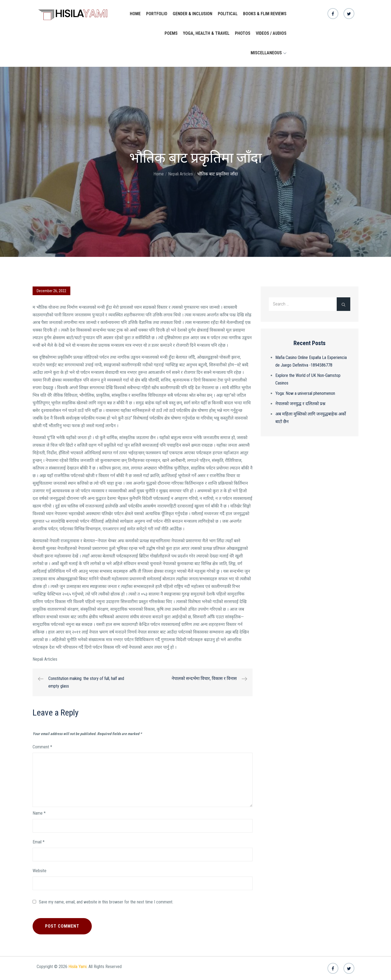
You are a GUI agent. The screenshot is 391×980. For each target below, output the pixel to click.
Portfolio (157, 14)
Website (40, 871)
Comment (42, 747)
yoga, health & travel (206, 33)
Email (39, 842)
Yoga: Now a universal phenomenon (305, 393)
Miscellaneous (269, 53)
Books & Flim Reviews (265, 14)
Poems (171, 33)
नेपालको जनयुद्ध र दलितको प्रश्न (300, 404)
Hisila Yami (78, 967)
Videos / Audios (271, 33)
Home (135, 14)
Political (228, 14)
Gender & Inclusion (193, 14)
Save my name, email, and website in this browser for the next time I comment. (106, 902)
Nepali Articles (45, 659)
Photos (243, 33)
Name (39, 813)
